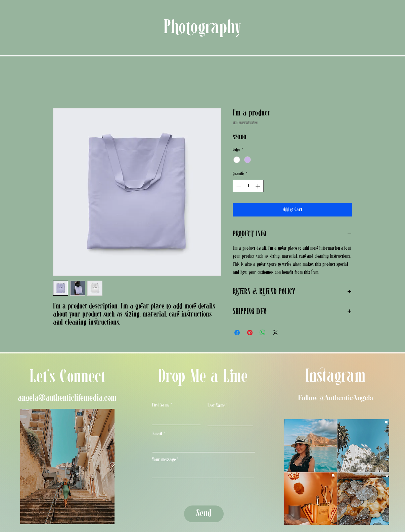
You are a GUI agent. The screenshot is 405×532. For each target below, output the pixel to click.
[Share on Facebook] (237, 333)
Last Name (216, 406)
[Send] (204, 514)
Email (157, 434)
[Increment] (258, 186)
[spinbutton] (248, 186)
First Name (161, 405)
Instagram (335, 377)
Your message (164, 460)
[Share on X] (275, 333)
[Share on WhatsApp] (263, 333)
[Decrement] (238, 186)
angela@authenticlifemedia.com (67, 398)
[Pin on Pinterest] (250, 333)
